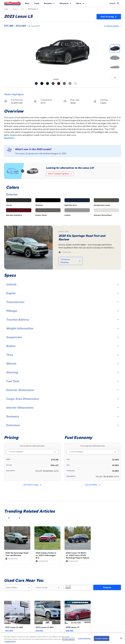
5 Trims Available (112, 26)
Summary (62, 416)
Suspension (62, 337)
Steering (62, 372)
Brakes (62, 346)
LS (22, 9)
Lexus (15, 9)
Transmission (62, 302)
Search (107, 587)
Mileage (62, 311)
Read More (9, 138)
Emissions (62, 425)
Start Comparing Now (60, 174)
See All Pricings (32, 485)
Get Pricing (109, 17)
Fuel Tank (62, 381)
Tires (62, 355)
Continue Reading (70, 261)
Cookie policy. (10, 641)
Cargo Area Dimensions (62, 399)
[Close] (121, 638)
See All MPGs (93, 485)
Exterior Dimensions (62, 390)
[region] (62, 639)
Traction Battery (62, 320)
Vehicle (62, 284)
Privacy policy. (69, 639)
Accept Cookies (102, 638)
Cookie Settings (84, 638)
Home (6, 9)
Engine (62, 293)
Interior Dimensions (62, 408)
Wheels (62, 364)
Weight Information (62, 328)
